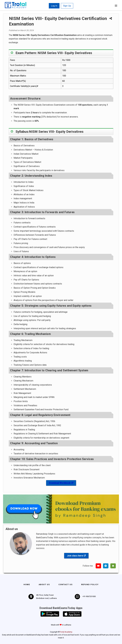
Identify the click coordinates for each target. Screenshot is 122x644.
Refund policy (90, 584)
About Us (44, 584)
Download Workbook (60, 483)
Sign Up (67, 6)
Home (27, 584)
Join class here (75, 556)
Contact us (66, 584)
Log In (54, 6)
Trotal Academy (66, 632)
